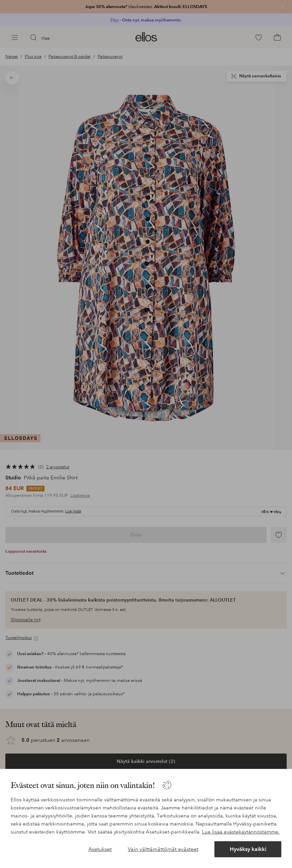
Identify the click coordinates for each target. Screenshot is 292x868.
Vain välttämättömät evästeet (163, 849)
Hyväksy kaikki (248, 849)
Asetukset (100, 849)
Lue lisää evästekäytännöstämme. (241, 832)
